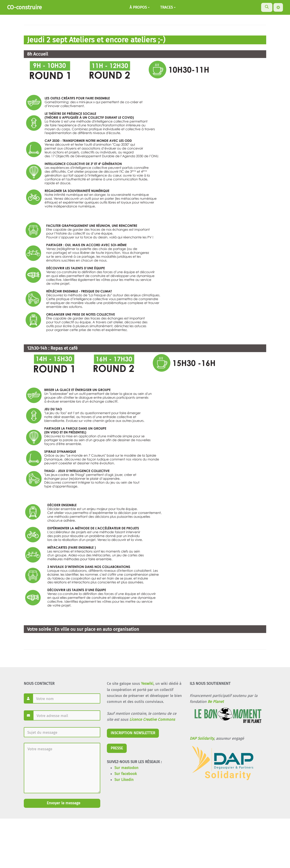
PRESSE (117, 748)
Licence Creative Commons (152, 720)
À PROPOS (140, 7)
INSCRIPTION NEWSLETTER (133, 733)
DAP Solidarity (202, 738)
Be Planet (216, 702)
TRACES (168, 7)
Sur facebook (126, 774)
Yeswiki (147, 684)
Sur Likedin (124, 780)
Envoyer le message (63, 803)
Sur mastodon (126, 768)
